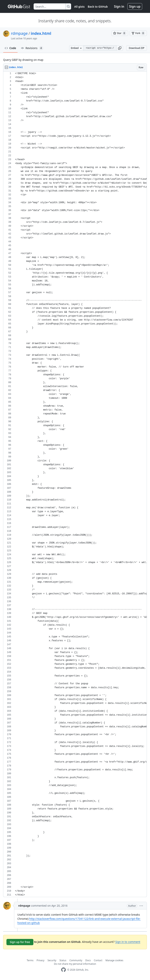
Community (76, 960)
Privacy (40, 960)
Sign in (119, 6)
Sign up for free (20, 942)
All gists (79, 7)
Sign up (135, 6)
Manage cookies (114, 960)
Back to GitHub (98, 7)
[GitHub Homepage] (63, 970)
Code (10, 48)
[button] (120, 48)
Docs (88, 960)
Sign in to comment (128, 942)
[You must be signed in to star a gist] (120, 33)
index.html (41, 33)
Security (52, 960)
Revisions (32, 48)
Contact (98, 960)
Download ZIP (137, 48)
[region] (75, 484)
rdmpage (19, 33)
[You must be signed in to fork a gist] (138, 33)
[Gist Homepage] (19, 6)
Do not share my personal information (75, 964)
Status (63, 960)
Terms (30, 960)
